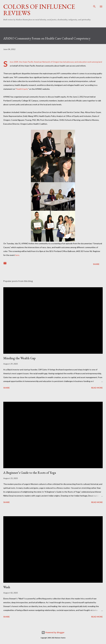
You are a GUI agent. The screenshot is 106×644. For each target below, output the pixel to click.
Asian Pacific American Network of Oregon (41, 62)
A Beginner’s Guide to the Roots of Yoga (30, 473)
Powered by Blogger (53, 632)
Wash (7, 587)
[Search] (94, 5)
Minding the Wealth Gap (19, 358)
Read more (97, 388)
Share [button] (96, 264)
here (17, 255)
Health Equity (22, 89)
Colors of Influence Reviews (39, 10)
